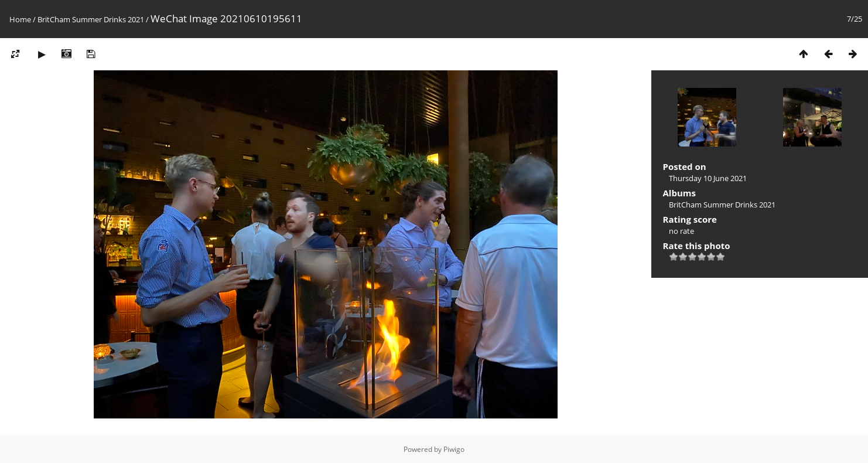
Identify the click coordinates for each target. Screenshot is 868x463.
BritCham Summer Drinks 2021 (91, 19)
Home (20, 19)
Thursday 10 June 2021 (708, 178)
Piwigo (454, 449)
